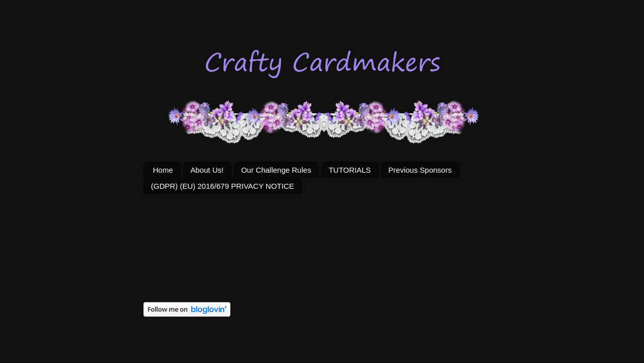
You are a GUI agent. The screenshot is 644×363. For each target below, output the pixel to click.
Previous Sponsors (420, 170)
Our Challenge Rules (276, 170)
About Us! (207, 170)
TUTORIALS (350, 170)
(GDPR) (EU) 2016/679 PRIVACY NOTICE (223, 186)
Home (163, 170)
